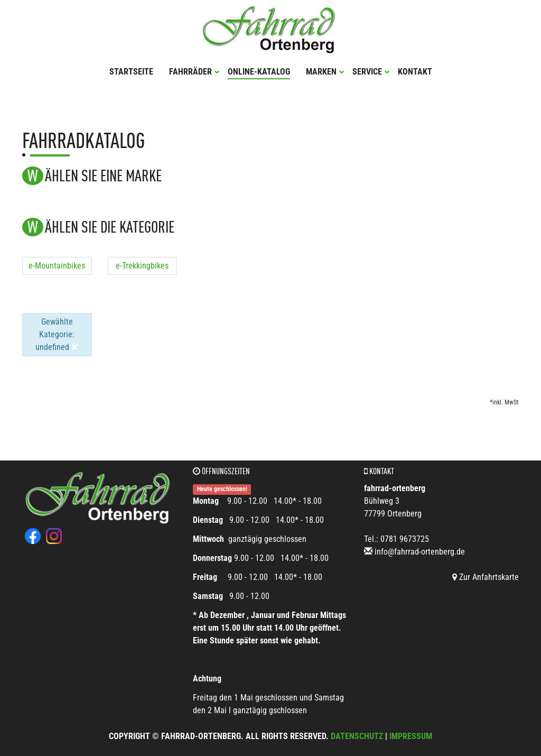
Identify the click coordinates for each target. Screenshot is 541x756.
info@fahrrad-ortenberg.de (420, 552)
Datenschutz (357, 736)
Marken (325, 72)
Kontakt (415, 72)
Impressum (411, 736)
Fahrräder (194, 72)
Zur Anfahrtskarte (486, 577)
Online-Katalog (259, 72)
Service (371, 72)
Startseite (131, 72)
